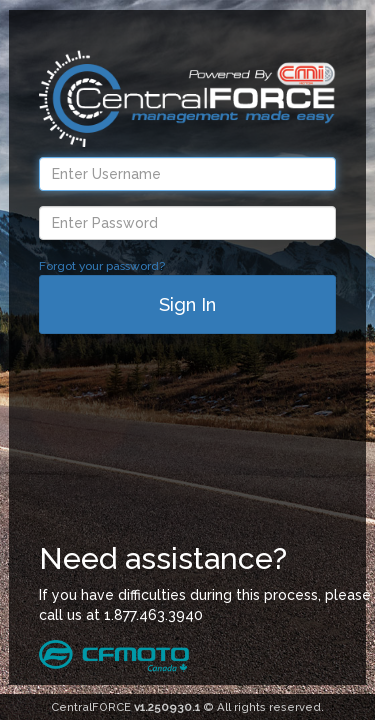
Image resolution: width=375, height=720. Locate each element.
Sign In (187, 304)
